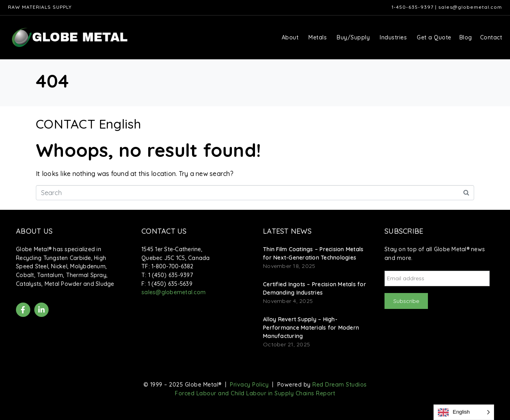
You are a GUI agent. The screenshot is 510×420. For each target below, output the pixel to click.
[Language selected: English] (464, 412)
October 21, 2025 (286, 344)
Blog (466, 37)
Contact (491, 37)
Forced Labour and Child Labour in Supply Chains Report (255, 393)
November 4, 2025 (288, 301)
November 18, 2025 (289, 266)
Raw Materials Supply (40, 7)
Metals (318, 37)
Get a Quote (434, 37)
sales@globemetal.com (470, 7)
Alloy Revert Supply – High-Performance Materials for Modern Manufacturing (311, 328)
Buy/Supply (353, 37)
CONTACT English (88, 124)
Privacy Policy (249, 385)
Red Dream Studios (340, 385)
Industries (393, 37)
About (290, 37)
